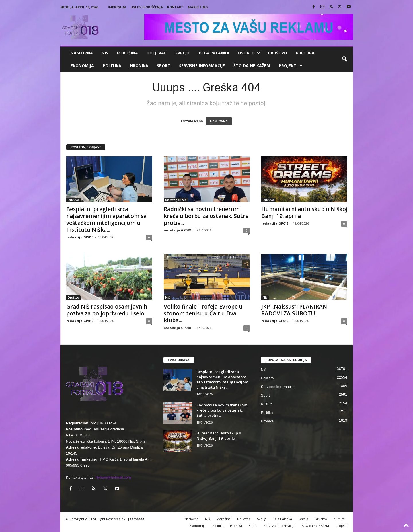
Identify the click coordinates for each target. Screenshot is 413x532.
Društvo (277, 53)
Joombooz (136, 519)
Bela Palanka (214, 53)
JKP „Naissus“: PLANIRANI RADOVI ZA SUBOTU (295, 310)
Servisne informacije (202, 66)
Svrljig (183, 53)
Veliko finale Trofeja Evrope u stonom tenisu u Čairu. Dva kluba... (203, 313)
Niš (105, 53)
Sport (164, 66)
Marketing (198, 7)
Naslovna (82, 53)
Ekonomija (82, 66)
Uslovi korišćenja (147, 7)
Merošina (127, 53)
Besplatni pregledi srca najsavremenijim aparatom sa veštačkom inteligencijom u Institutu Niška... (106, 219)
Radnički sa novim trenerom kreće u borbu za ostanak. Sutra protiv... (206, 216)
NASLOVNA (219, 121)
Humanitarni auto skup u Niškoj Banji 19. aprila (304, 213)
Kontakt (175, 7)
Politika (112, 66)
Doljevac (157, 53)
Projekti (291, 66)
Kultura (305, 53)
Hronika (139, 66)
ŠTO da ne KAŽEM (252, 66)
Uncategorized (176, 200)
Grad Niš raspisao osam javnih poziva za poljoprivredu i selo (107, 310)
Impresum (117, 7)
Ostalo (249, 53)
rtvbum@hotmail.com (113, 477)
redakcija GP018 (80, 237)
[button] (344, 59)
